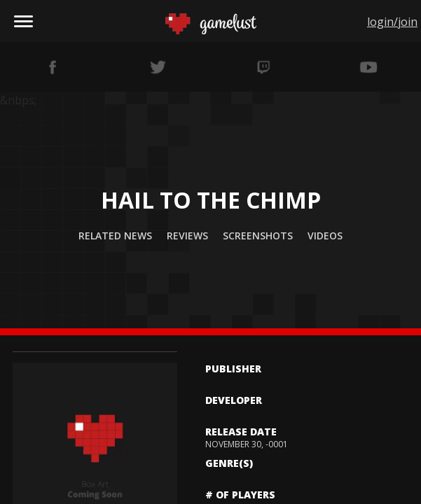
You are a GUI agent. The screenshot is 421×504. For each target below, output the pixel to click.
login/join (392, 22)
